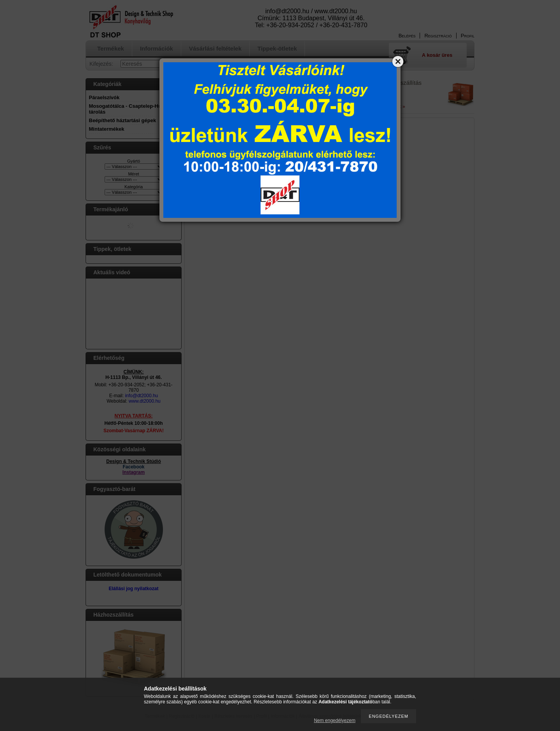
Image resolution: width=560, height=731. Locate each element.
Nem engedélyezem (335, 720)
